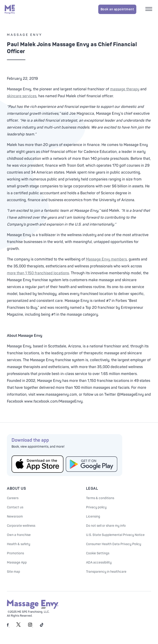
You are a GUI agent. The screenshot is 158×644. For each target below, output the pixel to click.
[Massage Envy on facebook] (8, 626)
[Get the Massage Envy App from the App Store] (37, 464)
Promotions (15, 553)
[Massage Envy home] (10, 9)
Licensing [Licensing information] (93, 517)
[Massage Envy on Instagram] (31, 626)
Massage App (17, 562)
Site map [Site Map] (13, 572)
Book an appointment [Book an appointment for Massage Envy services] (117, 9)
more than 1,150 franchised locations (38, 273)
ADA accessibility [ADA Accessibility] (99, 562)
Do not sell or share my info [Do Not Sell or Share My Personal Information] (106, 526)
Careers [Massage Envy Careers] (13, 498)
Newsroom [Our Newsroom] (15, 517)
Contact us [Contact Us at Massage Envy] (15, 507)
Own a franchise (19, 535)
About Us (16, 489)
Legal (92, 489)
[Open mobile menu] (149, 9)
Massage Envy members (106, 259)
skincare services (22, 96)
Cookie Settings (98, 553)
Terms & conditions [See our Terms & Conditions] (100, 498)
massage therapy (125, 89)
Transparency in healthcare (106, 572)
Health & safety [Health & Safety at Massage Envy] (19, 544)
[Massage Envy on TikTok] (42, 626)
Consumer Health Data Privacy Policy (114, 544)
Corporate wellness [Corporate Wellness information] (21, 526)
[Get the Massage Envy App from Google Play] (92, 464)
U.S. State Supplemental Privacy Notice (115, 535)
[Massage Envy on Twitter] (18, 626)
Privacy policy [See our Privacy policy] (96, 507)
